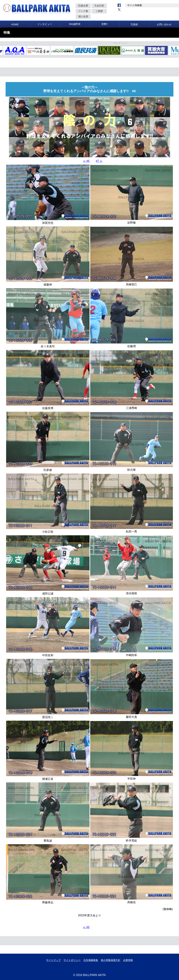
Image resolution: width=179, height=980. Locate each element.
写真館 (134, 24)
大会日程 (99, 6)
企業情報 (128, 960)
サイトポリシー (72, 960)
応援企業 (83, 6)
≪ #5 (86, 161)
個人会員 (83, 16)
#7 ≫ (99, 161)
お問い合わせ (164, 24)
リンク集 (83, 11)
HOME (15, 24)
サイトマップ (53, 960)
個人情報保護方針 (111, 960)
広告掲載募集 (91, 960)
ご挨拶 (99, 11)
